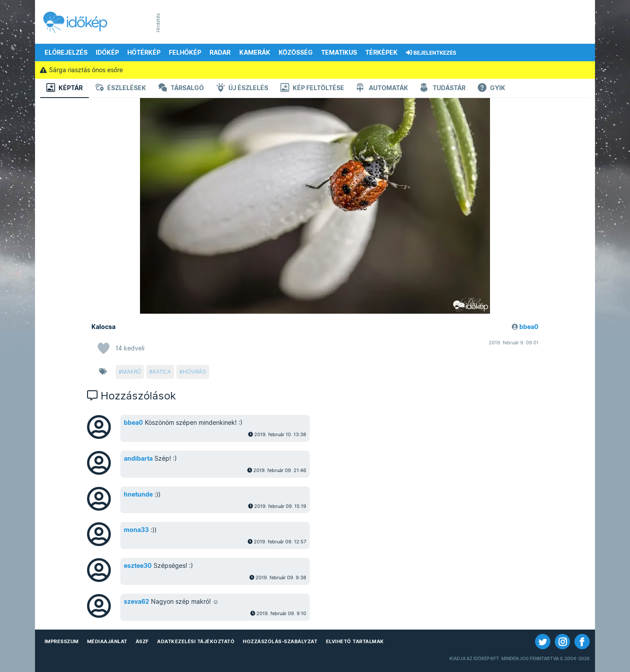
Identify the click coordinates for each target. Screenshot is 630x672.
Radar (220, 52)
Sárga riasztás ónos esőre (81, 70)
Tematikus (339, 52)
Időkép (107, 52)
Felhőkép (185, 52)
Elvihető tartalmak (355, 641)
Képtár (65, 89)
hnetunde (138, 494)
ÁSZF (142, 641)
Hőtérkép (144, 52)
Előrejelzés (66, 52)
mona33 (136, 530)
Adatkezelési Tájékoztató (196, 641)
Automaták (382, 89)
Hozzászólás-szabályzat (280, 641)
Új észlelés (242, 89)
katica (162, 372)
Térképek (381, 52)
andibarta (138, 458)
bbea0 (529, 327)
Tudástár (443, 89)
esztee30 (138, 566)
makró (131, 372)
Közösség (296, 52)
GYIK (492, 89)
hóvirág (194, 372)
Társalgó (181, 89)
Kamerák (255, 52)
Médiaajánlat (107, 641)
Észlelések (121, 89)
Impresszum (62, 641)
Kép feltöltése (312, 89)
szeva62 (136, 602)
